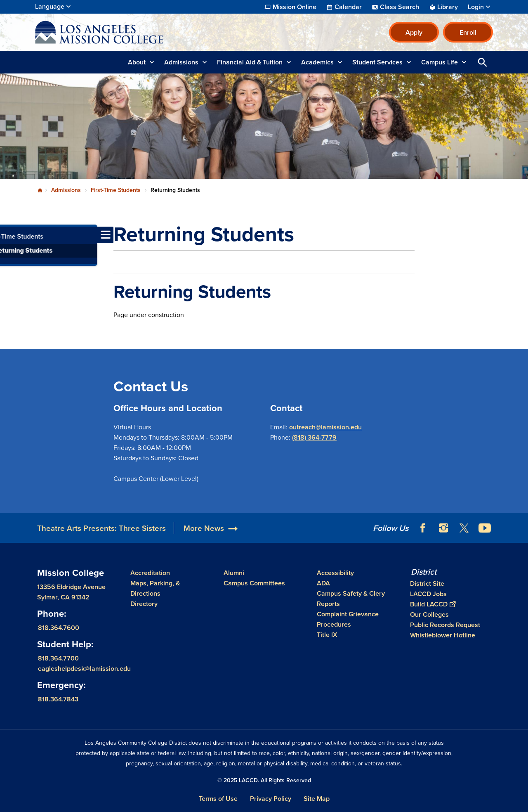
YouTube (485, 528)
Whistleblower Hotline (443, 635)
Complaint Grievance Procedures (348, 619)
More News (204, 528)
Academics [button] (317, 62)
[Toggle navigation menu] (8, 235)
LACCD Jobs (428, 594)
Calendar (348, 7)
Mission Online (295, 7)
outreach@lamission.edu (325, 427)
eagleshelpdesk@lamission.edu (84, 669)
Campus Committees (254, 583)
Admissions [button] (181, 62)
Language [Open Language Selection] (50, 6)
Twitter (464, 528)
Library (448, 7)
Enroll (468, 32)
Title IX (327, 635)
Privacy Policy (271, 799)
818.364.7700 (58, 658)
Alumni (234, 573)
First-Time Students (116, 190)
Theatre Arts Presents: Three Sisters (101, 528)
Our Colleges (429, 614)
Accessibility (335, 573)
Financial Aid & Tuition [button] (250, 62)
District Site (427, 584)
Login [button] (476, 7)
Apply (414, 32)
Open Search (483, 62)
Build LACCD (433, 604)
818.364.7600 (59, 628)
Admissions (66, 190)
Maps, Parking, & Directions (155, 588)
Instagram (443, 528)
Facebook (423, 528)
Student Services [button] (377, 62)
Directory (144, 604)
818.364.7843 (58, 699)
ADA (323, 583)
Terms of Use (218, 799)
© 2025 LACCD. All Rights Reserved (264, 780)
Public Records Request (445, 625)
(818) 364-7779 (314, 437)
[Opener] (520, 525)
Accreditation (150, 573)
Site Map (317, 799)
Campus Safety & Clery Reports (351, 599)
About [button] (137, 62)
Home (40, 190)
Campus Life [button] (440, 62)
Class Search (400, 7)
